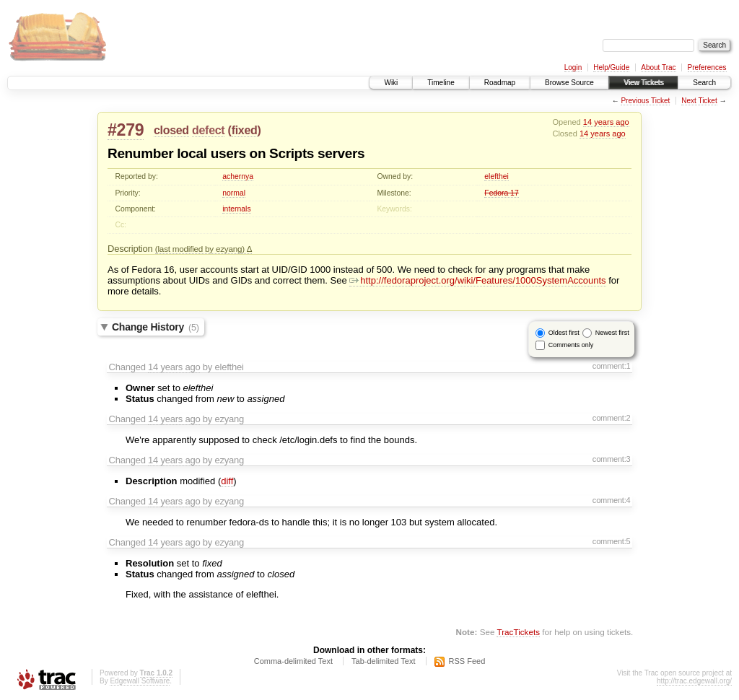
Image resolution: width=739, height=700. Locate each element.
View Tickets (643, 83)
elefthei (497, 176)
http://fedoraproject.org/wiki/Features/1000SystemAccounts (477, 280)
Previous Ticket (645, 101)
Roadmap (500, 83)
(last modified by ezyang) (201, 249)
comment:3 (612, 459)
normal (234, 193)
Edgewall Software (140, 681)
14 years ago (606, 122)
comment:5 (612, 541)
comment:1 (612, 366)
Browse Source (569, 83)
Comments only (571, 345)
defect (208, 130)
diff (227, 481)
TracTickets (518, 632)
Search (704, 83)
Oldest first (564, 333)
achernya (238, 176)
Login (573, 67)
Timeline (441, 83)
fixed (245, 130)
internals (236, 209)
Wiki (391, 83)
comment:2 (612, 418)
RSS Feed (467, 661)
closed (171, 130)
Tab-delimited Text (383, 661)
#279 (126, 130)
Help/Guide (611, 67)
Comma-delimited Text (293, 661)
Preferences (707, 67)
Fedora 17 (501, 193)
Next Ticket (699, 101)
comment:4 (612, 500)
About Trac (658, 67)
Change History (156, 327)
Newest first (612, 333)
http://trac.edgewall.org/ (694, 681)
